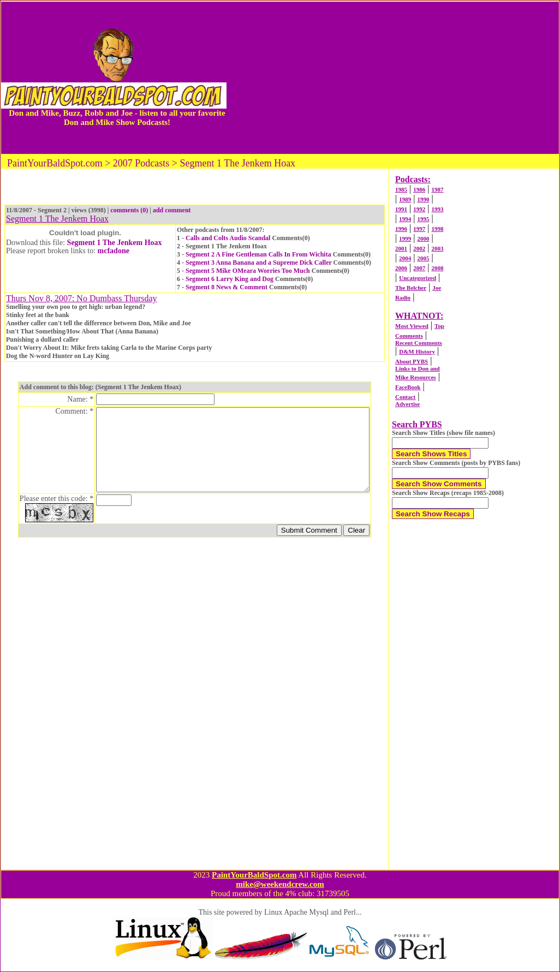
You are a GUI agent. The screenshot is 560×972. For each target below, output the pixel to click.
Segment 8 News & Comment (227, 287)
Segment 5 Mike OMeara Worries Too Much (248, 271)
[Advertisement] (393, 77)
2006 (401, 268)
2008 (437, 268)
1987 (437, 189)
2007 (419, 268)
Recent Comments (419, 343)
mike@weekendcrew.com (280, 884)
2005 (423, 258)
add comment (172, 210)
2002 (419, 248)
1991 (401, 209)
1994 (405, 219)
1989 (405, 199)
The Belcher (411, 288)
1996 (401, 229)
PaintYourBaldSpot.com (254, 875)
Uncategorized (418, 278)
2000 (423, 238)
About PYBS (412, 361)
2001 (401, 248)
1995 (423, 219)
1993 (437, 209)
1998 (437, 229)
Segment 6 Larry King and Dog (230, 279)
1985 (401, 189)
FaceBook (408, 387)
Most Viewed (412, 326)
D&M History (417, 351)
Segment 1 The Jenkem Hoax (115, 243)
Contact (405, 397)
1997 (419, 229)
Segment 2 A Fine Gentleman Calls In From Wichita (258, 254)
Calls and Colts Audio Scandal (228, 238)
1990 (423, 199)
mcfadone (114, 251)
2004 (405, 258)
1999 (405, 238)
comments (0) (129, 210)
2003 (437, 248)
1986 (419, 189)
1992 (419, 209)
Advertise (407, 404)
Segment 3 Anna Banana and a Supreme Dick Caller (259, 263)
